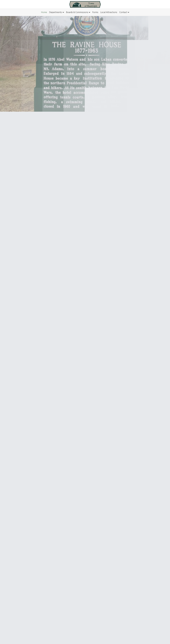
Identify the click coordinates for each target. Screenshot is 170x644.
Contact (123, 12)
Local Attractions (109, 12)
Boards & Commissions (77, 12)
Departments (56, 12)
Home (44, 12)
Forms (95, 12)
